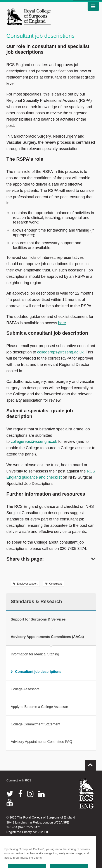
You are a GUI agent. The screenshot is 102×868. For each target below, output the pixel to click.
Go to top (90, 763)
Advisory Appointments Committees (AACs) (47, 637)
